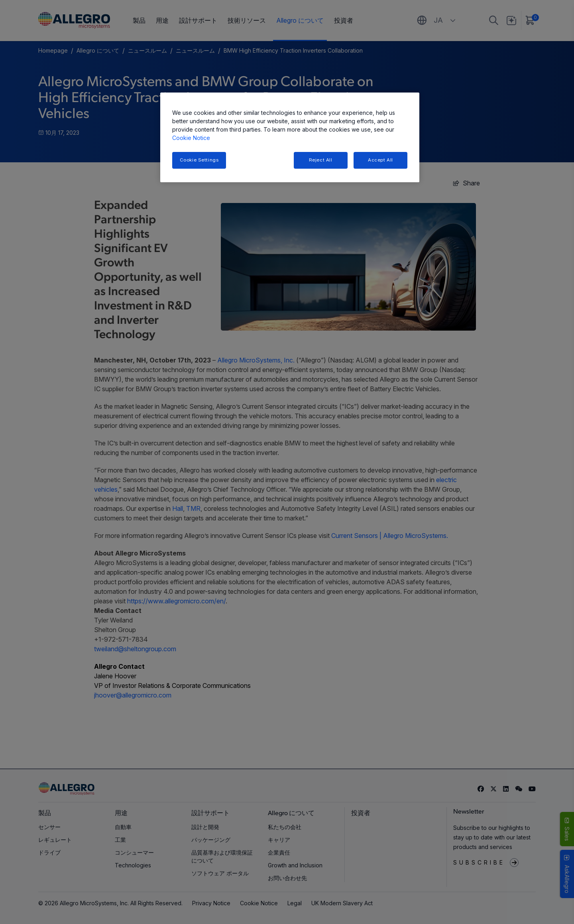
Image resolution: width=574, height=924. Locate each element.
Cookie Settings (199, 160)
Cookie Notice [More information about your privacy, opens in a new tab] (191, 138)
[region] (290, 137)
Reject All (321, 160)
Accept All (380, 160)
